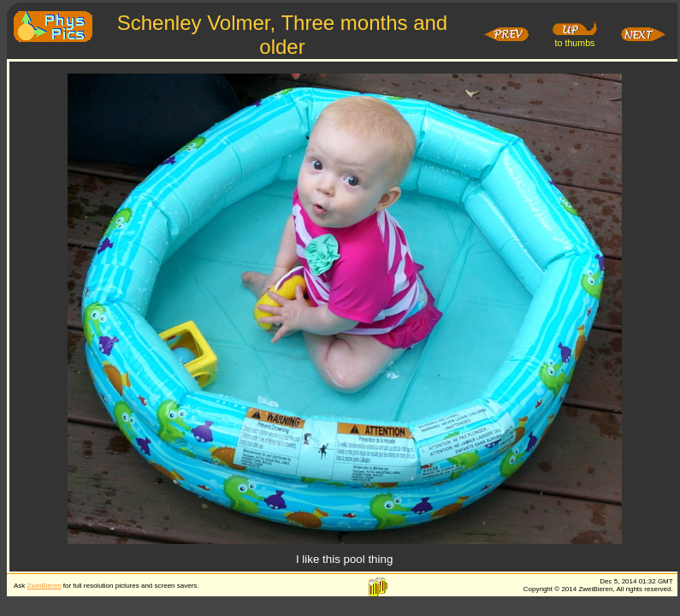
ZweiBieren (44, 586)
